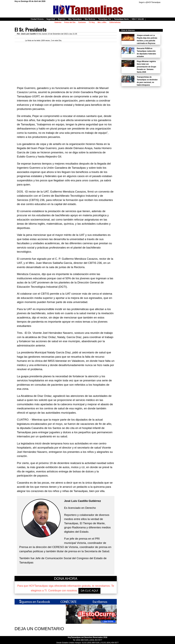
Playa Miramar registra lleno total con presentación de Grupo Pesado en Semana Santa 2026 (146, 67)
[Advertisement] (66, 63)
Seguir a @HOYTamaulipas (150, 2)
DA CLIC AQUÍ (89, 591)
